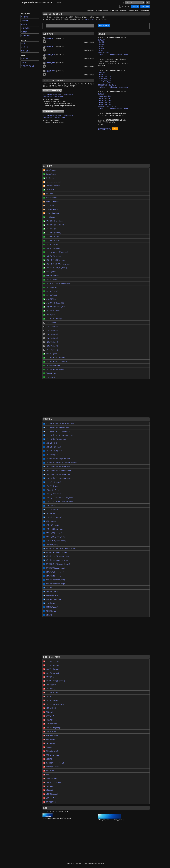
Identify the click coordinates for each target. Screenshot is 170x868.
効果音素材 (25, 21)
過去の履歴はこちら (105, 129)
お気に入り (25, 58)
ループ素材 (25, 17)
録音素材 (24, 24)
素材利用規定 (26, 35)
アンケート (25, 47)
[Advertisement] (96, 148)
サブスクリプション (28, 66)
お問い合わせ (26, 51)
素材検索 (24, 32)
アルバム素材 (26, 28)
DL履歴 (24, 62)
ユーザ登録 (145, 6)
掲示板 (23, 43)
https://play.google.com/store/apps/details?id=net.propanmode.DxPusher (58, 95)
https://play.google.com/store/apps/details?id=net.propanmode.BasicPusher (58, 116)
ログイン (135, 6)
